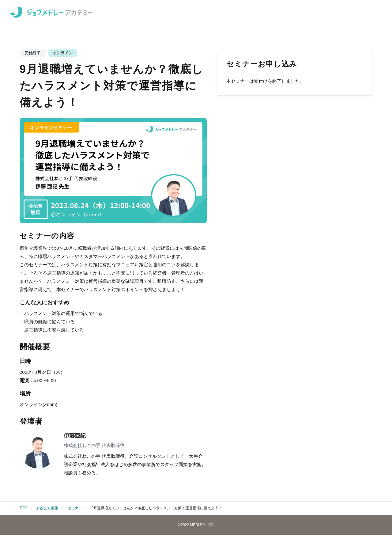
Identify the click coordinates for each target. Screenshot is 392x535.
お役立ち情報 (47, 508)
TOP (23, 508)
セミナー (75, 508)
